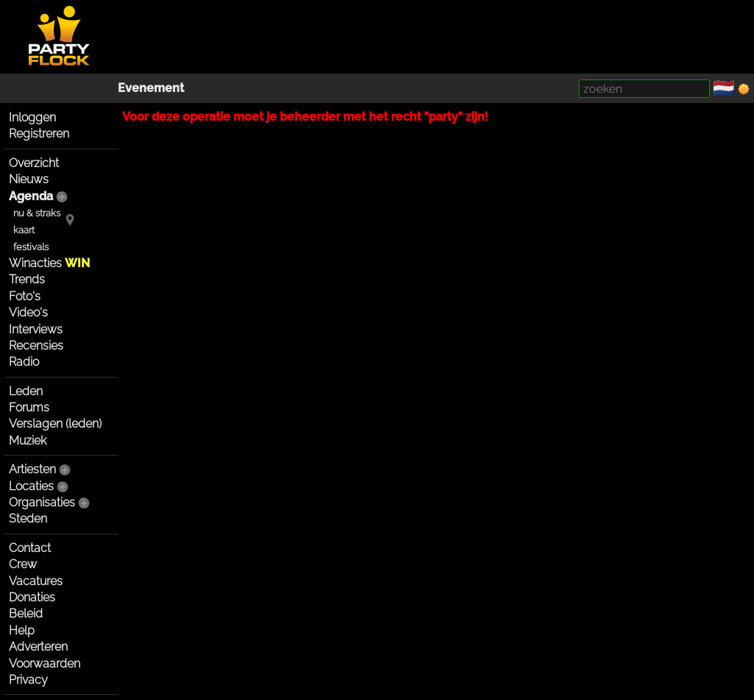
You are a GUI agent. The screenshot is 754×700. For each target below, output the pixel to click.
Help (22, 630)
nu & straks (37, 213)
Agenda (31, 196)
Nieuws (29, 179)
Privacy (28, 680)
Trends (27, 279)
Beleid (26, 614)
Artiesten (32, 469)
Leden (26, 391)
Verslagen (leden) (55, 424)
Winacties (49, 263)
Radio (24, 362)
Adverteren (38, 647)
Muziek (28, 441)
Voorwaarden (45, 664)
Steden (28, 519)
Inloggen (32, 117)
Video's (28, 312)
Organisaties (42, 502)
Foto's (25, 296)
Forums (29, 407)
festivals (31, 247)
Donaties (32, 597)
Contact (30, 548)
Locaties (31, 486)
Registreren (39, 134)
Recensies (36, 346)
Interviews (36, 329)
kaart (24, 230)
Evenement (151, 88)
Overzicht (34, 163)
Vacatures (36, 581)
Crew (23, 564)
